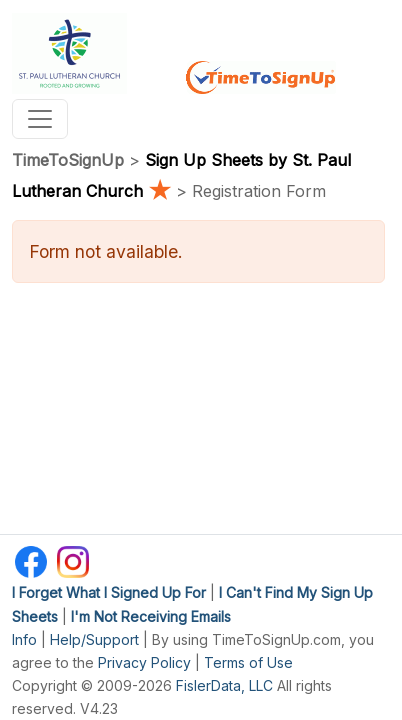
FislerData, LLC (224, 685)
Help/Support (94, 639)
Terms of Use (248, 662)
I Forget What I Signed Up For (109, 592)
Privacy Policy (144, 662)
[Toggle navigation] (40, 119)
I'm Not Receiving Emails (151, 616)
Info (24, 639)
